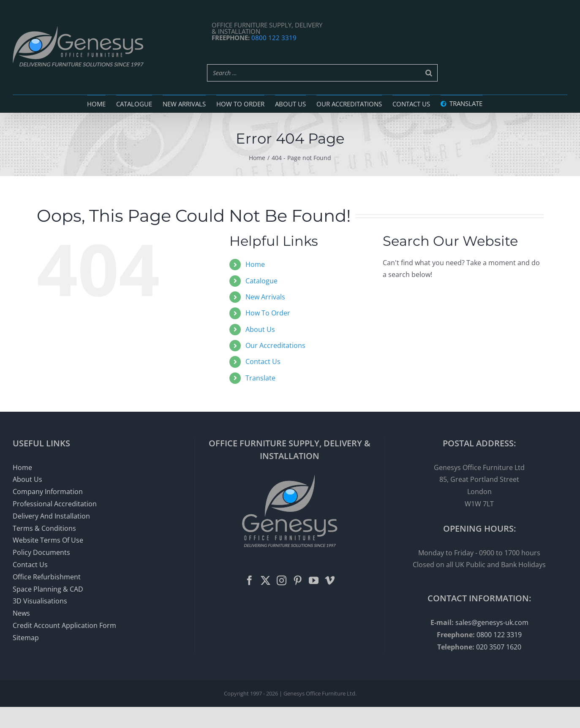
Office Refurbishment (47, 577)
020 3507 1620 (499, 647)
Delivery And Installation (51, 516)
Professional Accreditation (55, 504)
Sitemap (26, 638)
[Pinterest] (298, 580)
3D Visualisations (40, 601)
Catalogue (261, 281)
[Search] (429, 73)
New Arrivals (265, 297)
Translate (260, 378)
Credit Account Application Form (64, 625)
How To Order (268, 313)
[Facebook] (249, 580)
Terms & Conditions (44, 528)
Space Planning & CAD (48, 589)
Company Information (48, 492)
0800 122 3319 (274, 38)
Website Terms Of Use (48, 540)
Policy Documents (41, 552)
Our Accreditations (275, 345)
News (21, 613)
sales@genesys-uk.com (492, 622)
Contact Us (263, 361)
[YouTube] (314, 580)
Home (255, 264)
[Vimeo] (330, 580)
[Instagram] (282, 580)
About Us (260, 329)
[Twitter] (265, 580)
